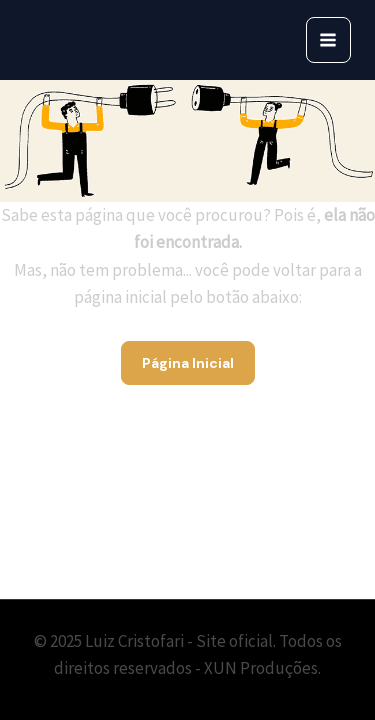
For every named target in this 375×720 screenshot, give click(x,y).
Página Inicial (188, 363)
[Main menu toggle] (329, 40)
